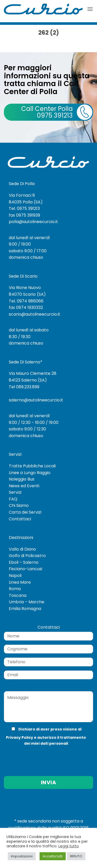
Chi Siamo (19, 505)
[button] (90, 9)
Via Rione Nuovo (25, 288)
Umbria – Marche (27, 602)
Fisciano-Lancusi (25, 569)
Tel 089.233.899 (24, 387)
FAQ (13, 499)
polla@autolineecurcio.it (33, 222)
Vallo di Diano (22, 549)
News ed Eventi (24, 486)
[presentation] (39, 757)
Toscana (18, 595)
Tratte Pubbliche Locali (32, 466)
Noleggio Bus (22, 479)
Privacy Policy (20, 737)
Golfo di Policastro (27, 556)
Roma (15, 589)
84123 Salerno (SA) (28, 380)
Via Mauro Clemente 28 (33, 373)
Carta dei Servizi (25, 512)
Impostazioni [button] (22, 856)
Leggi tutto (69, 846)
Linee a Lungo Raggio (30, 473)
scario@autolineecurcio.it (35, 314)
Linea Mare (20, 582)
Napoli (15, 576)
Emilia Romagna (25, 609)
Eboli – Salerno (24, 562)
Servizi (15, 492)
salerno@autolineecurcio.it (36, 400)
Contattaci (20, 519)
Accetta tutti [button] (53, 856)
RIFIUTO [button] (76, 856)
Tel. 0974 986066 (26, 301)
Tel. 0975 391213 (24, 208)
